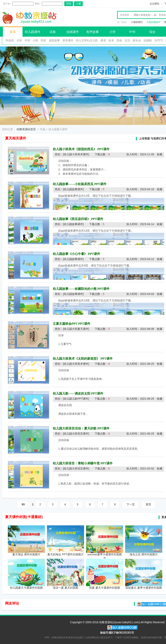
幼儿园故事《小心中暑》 (70, 254)
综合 (152, 32)
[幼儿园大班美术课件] (76, 364)
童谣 (103, 40)
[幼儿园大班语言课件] (76, 434)
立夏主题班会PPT (65, 324)
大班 (19, 40)
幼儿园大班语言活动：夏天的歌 (75, 428)
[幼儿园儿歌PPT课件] (76, 399)
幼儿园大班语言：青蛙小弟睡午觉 (76, 463)
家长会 (137, 40)
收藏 (160, 154)
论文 (127, 40)
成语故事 (54, 40)
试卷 (53, 32)
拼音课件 (68, 40)
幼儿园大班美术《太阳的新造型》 (76, 359)
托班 (43, 40)
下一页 (131, 504)
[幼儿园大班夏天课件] (76, 329)
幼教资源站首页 (26, 129)
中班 (27, 40)
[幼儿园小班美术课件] (76, 154)
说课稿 (148, 40)
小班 (35, 40)
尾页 (148, 504)
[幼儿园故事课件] (73, 189)
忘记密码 (154, 4)
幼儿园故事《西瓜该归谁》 (72, 219)
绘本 (111, 40)
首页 (13, 32)
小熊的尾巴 (137, 22)
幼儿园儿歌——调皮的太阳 (72, 393)
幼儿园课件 (33, 32)
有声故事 (92, 32)
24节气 (159, 40)
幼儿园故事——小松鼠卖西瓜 (73, 184)
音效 (119, 40)
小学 (112, 32)
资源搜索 (125, 15)
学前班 (10, 40)
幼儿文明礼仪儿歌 (87, 40)
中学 (132, 32)
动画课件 (73, 32)
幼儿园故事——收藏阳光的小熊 (75, 289)
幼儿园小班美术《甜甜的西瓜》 (75, 149)
